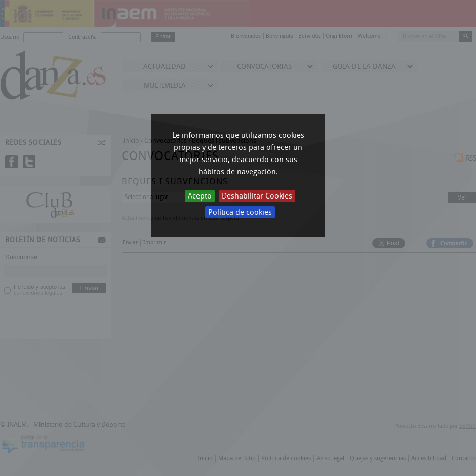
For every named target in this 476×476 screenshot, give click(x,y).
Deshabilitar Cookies (257, 196)
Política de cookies (240, 212)
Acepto (200, 196)
